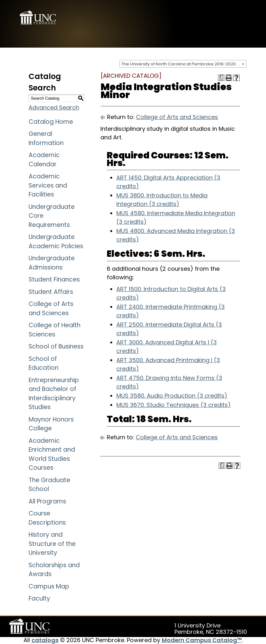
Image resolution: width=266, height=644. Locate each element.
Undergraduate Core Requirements (52, 216)
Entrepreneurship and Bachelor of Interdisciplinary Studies (54, 394)
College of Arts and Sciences (51, 309)
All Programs (47, 501)
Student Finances (54, 279)
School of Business (56, 346)
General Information (46, 138)
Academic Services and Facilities (48, 185)
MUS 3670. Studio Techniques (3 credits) (174, 405)
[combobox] (183, 64)
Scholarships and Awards (54, 570)
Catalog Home (51, 122)
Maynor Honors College (51, 424)
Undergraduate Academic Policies (56, 242)
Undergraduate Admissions (52, 263)
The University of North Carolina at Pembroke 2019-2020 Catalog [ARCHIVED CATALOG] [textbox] (184, 64)
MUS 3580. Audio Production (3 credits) (172, 396)
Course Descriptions (47, 518)
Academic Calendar (44, 160)
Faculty (39, 598)
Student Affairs (51, 292)
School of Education (44, 363)
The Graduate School (49, 485)
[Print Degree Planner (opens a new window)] (221, 78)
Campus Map (49, 586)
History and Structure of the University (52, 544)
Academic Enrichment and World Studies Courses (52, 454)
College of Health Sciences (55, 330)
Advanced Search (54, 107)
